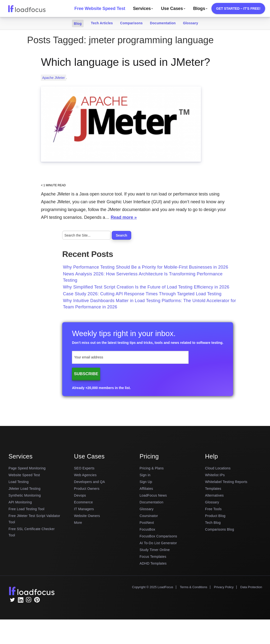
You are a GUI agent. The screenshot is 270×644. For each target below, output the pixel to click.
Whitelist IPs (215, 475)
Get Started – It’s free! (238, 8)
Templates (213, 489)
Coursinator (149, 516)
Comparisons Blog (220, 529)
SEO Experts (84, 468)
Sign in (145, 475)
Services (143, 8)
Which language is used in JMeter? (125, 62)
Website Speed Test (24, 475)
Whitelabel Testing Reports (226, 482)
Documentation (163, 23)
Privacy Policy (224, 587)
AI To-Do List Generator (158, 543)
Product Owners (87, 489)
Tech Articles (102, 23)
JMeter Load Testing (25, 489)
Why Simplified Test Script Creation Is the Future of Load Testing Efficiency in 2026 (146, 287)
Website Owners (87, 516)
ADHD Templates (153, 563)
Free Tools (213, 509)
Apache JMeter (53, 78)
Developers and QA (90, 482)
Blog (78, 24)
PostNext (147, 523)
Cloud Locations (218, 468)
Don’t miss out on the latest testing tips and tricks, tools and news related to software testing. (148, 343)
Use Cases (173, 8)
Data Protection (251, 587)
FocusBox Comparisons (158, 536)
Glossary (191, 23)
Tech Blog (213, 523)
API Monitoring (20, 502)
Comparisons (131, 23)
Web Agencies (85, 475)
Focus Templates (153, 557)
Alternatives (214, 495)
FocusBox (147, 529)
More (78, 523)
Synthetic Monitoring (25, 495)
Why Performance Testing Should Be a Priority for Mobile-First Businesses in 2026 (146, 267)
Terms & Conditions (194, 587)
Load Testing (19, 482)
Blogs (200, 8)
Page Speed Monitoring (27, 468)
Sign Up (146, 482)
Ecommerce (83, 502)
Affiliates (146, 489)
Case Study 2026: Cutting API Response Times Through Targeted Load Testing (142, 294)
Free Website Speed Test (100, 8)
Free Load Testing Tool (26, 509)
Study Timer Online (155, 550)
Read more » (124, 217)
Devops (80, 495)
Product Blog (215, 516)
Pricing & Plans (152, 468)
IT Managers (84, 509)
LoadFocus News (153, 495)
